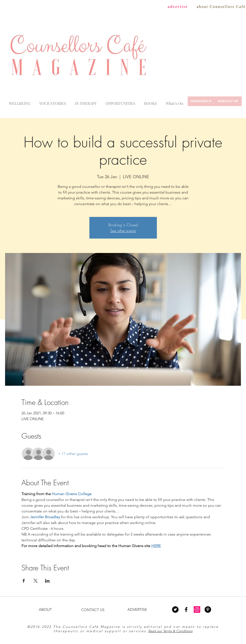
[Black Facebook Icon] (186, 609)
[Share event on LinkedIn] (47, 581)
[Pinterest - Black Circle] (208, 609)
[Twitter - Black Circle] (175, 609)
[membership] (201, 101)
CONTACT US (93, 610)
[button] (175, 101)
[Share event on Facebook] (24, 581)
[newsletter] (228, 101)
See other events (123, 231)
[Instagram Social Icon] (197, 609)
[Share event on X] (36, 581)
